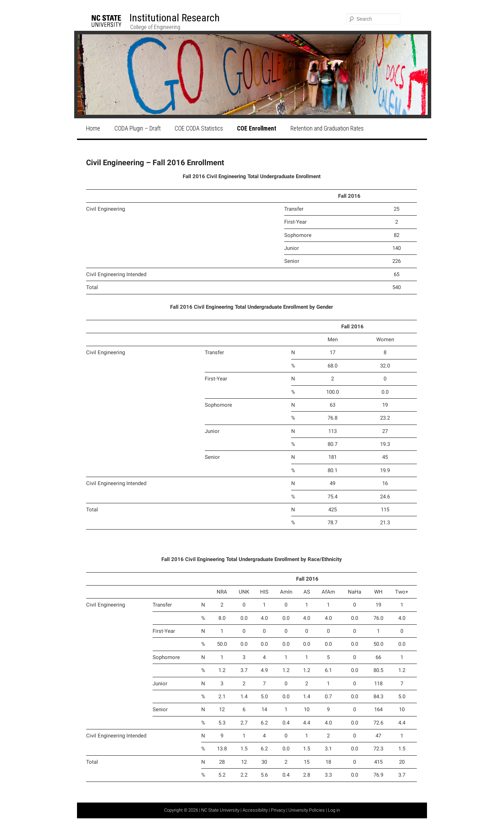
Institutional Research (175, 18)
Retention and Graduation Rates (327, 128)
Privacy (278, 810)
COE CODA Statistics (199, 128)
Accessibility (255, 810)
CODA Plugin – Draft (138, 128)
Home (93, 128)
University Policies (307, 810)
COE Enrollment (257, 128)
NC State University (220, 810)
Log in (334, 810)
